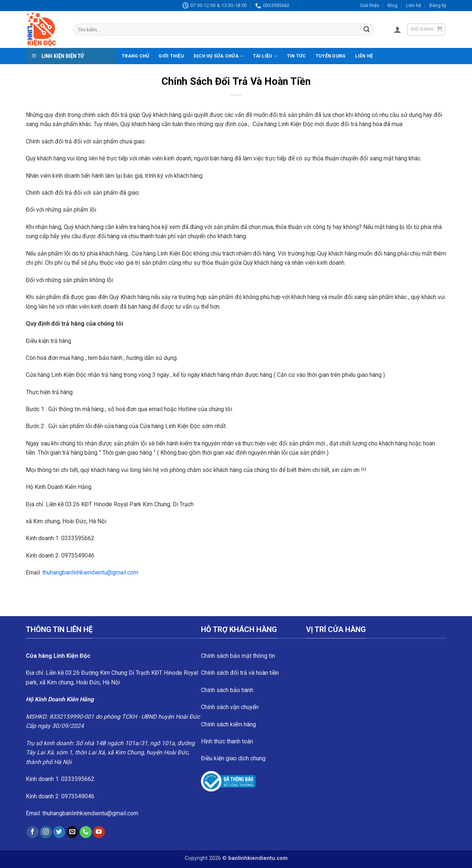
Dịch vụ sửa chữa (219, 56)
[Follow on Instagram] (46, 832)
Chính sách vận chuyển (230, 707)
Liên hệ (414, 5)
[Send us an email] (72, 832)
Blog (393, 5)
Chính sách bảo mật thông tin (238, 656)
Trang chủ (135, 56)
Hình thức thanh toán (227, 741)
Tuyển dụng (331, 56)
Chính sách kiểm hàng (228, 724)
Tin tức (296, 56)
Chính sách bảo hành (227, 690)
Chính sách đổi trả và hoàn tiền (240, 673)
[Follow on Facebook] (33, 832)
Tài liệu (265, 56)
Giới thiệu (370, 5)
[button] (398, 29)
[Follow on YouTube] (99, 832)
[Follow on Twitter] (59, 832)
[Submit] (367, 30)
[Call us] (86, 832)
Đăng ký (438, 5)
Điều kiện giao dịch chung (233, 758)
